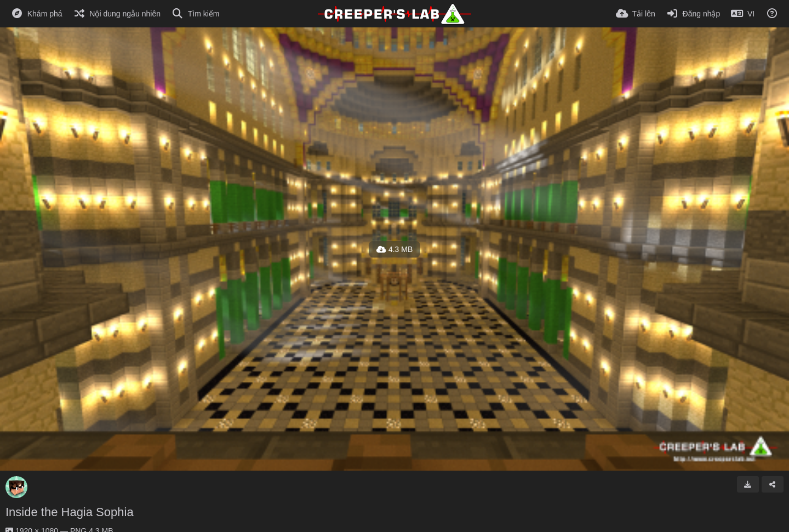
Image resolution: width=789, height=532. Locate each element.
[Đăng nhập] (693, 14)
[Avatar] (16, 487)
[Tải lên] (636, 14)
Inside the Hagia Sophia (70, 512)
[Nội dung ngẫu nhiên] (117, 14)
